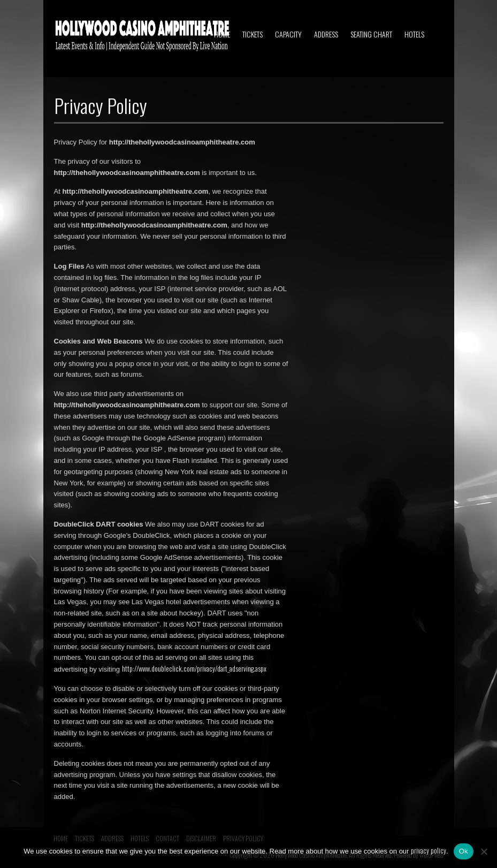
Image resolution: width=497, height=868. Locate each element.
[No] (484, 851)
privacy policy (429, 850)
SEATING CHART (371, 34)
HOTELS (414, 34)
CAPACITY (288, 34)
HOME (222, 34)
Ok (464, 851)
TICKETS (253, 34)
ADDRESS (326, 34)
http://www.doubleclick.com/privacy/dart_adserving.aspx (194, 668)
